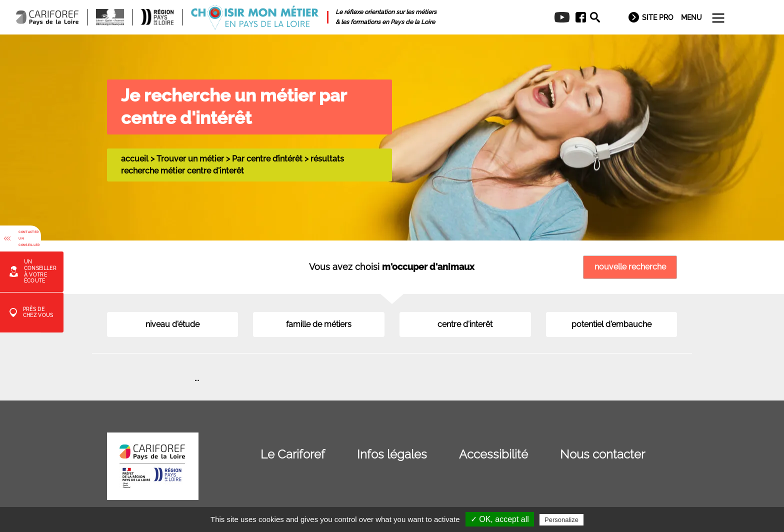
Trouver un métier (190, 159)
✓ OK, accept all (500, 519)
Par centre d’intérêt (267, 159)
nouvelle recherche (630, 267)
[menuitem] (577, 17)
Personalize (561, 520)
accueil (135, 159)
